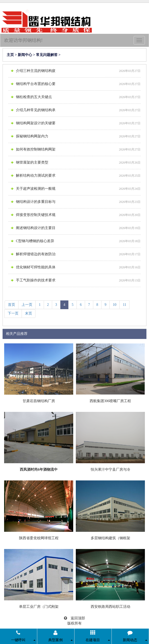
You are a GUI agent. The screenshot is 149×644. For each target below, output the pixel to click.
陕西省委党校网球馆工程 (39, 538)
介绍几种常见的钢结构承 (36, 110)
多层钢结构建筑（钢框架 (110, 538)
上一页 (27, 305)
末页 (29, 313)
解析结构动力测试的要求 (36, 176)
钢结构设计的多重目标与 (36, 202)
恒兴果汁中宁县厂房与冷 (110, 470)
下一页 (13, 313)
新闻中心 (25, 55)
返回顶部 (74, 618)
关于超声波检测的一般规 (36, 189)
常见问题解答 (47, 55)
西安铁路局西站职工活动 (110, 607)
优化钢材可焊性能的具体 (36, 267)
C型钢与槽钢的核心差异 (35, 241)
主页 (10, 55)
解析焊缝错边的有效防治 (36, 254)
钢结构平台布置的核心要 (36, 84)
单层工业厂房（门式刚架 (39, 607)
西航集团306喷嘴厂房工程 (110, 401)
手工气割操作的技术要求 (36, 280)
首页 (12, 305)
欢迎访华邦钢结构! (23, 40)
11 (124, 305)
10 (115, 305)
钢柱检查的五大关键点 (34, 97)
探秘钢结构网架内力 (32, 136)
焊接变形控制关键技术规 (36, 215)
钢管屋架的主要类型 (32, 162)
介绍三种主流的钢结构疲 (36, 71)
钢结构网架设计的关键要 (36, 123)
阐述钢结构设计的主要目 (36, 228)
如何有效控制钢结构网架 (36, 149)
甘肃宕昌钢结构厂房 (39, 401)
